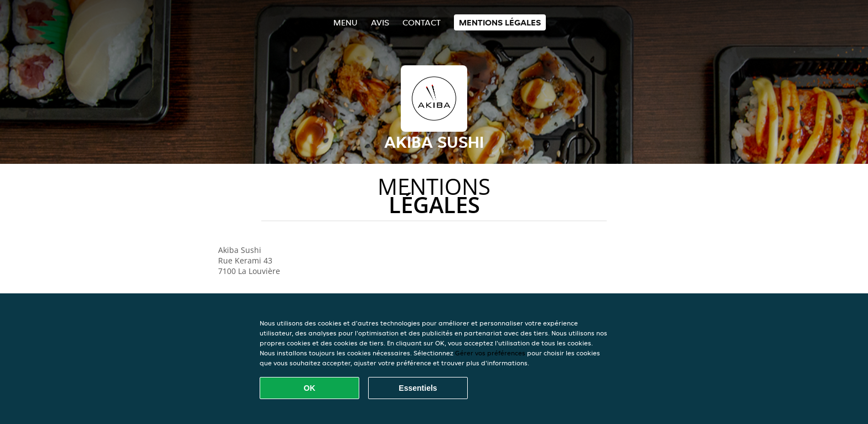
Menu (345, 22)
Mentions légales (500, 22)
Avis (380, 22)
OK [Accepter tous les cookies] (310, 388)
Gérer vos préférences (490, 353)
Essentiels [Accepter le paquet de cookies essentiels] (418, 388)
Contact (422, 22)
